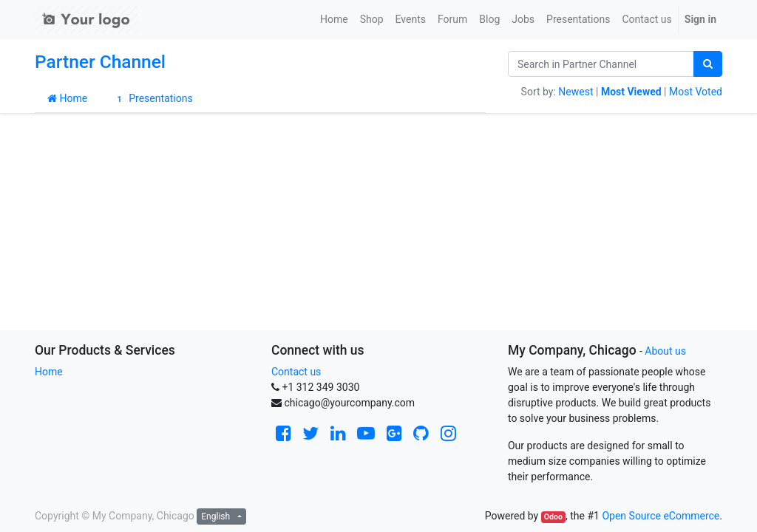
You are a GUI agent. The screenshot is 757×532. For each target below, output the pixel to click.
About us (665, 351)
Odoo (553, 517)
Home (67, 98)
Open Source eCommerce (661, 516)
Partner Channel (100, 62)
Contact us (296, 372)
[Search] (708, 64)
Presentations (152, 99)
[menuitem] (334, 20)
